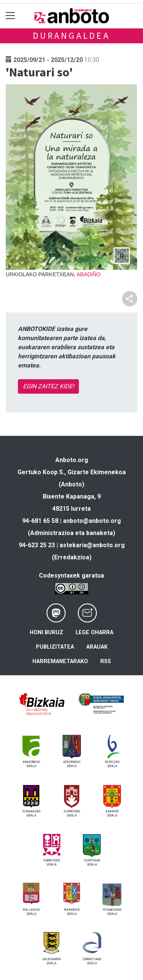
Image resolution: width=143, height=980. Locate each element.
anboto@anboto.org (92, 521)
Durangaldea (71, 36)
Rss (106, 661)
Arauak (97, 647)
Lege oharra (94, 632)
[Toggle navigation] (10, 16)
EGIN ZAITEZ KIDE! (48, 386)
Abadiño (89, 274)
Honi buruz (47, 632)
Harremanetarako (60, 661)
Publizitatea (55, 647)
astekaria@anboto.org (92, 545)
